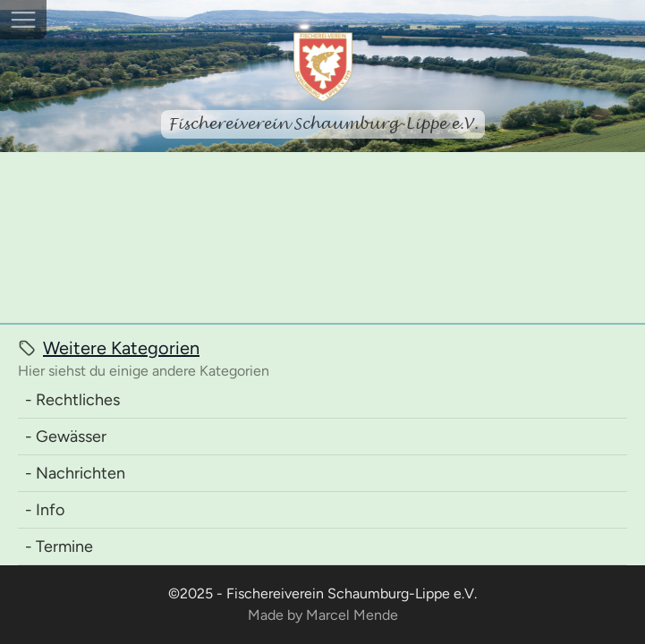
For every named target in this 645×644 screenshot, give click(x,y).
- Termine (59, 547)
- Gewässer (66, 436)
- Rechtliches (72, 400)
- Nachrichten (75, 473)
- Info (45, 510)
